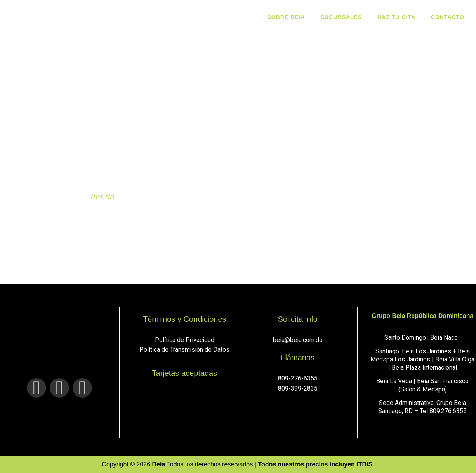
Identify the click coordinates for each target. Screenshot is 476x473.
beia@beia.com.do (298, 340)
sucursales (341, 17)
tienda (103, 196)
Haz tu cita (396, 17)
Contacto (448, 17)
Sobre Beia (286, 17)
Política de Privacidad (185, 340)
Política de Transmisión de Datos (184, 350)
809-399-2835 (298, 388)
